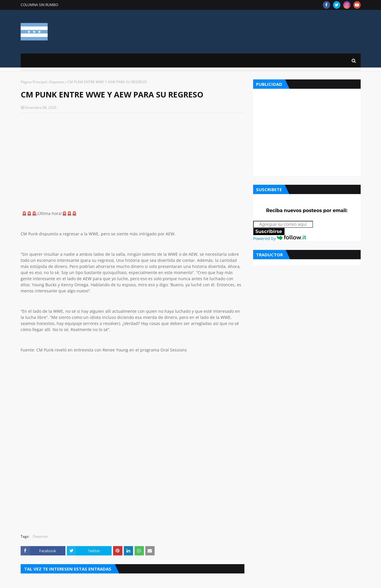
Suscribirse (269, 231)
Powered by (280, 238)
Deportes (57, 82)
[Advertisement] (133, 160)
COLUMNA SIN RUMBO (39, 5)
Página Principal (34, 82)
